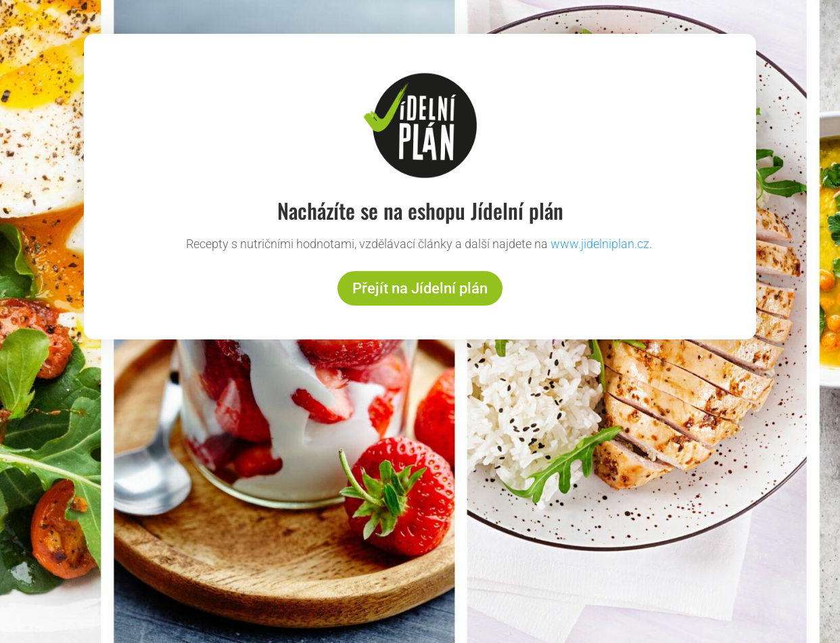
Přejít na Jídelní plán (420, 288)
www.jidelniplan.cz (600, 244)
